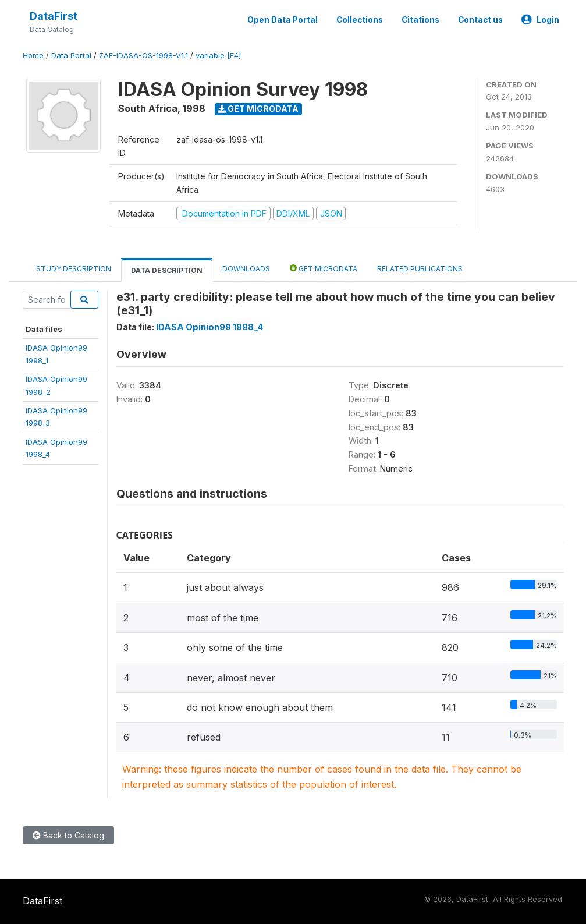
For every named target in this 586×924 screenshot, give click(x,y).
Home (33, 56)
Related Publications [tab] (420, 269)
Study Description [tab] (74, 269)
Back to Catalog (68, 835)
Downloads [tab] (246, 269)
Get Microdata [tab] (324, 268)
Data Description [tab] (167, 270)
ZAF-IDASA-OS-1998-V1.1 (143, 56)
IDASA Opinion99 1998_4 (209, 327)
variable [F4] (218, 56)
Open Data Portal (283, 20)
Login (540, 20)
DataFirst (54, 16)
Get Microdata (258, 109)
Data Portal (71, 56)
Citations (420, 20)
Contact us (480, 20)
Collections (360, 20)
